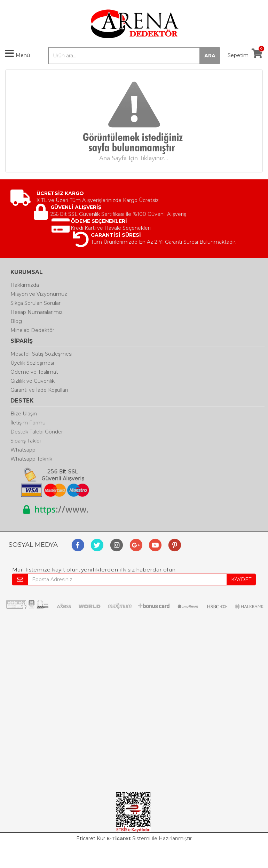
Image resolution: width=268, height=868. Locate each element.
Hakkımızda (25, 285)
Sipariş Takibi (26, 441)
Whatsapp (23, 450)
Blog (16, 321)
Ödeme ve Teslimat (34, 372)
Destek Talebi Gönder (37, 432)
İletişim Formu (28, 423)
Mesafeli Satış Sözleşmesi (41, 354)
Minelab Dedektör (32, 330)
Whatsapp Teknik (31, 459)
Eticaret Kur (91, 838)
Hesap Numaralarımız (37, 312)
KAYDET (241, 579)
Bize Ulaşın (24, 414)
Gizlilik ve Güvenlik (33, 381)
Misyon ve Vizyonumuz (39, 294)
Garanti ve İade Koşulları (39, 390)
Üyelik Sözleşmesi (32, 363)
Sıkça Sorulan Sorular (36, 303)
